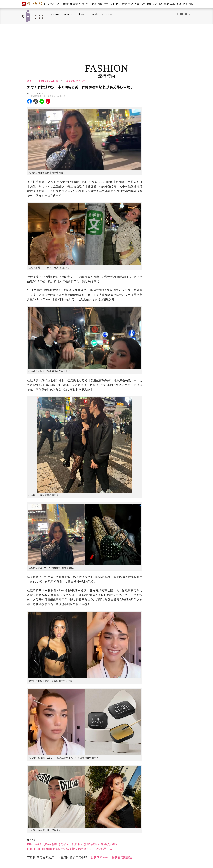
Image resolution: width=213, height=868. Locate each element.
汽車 (137, 4)
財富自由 (67, 4)
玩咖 (173, 4)
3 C (155, 4)
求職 (191, 4)
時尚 (143, 4)
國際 (100, 4)
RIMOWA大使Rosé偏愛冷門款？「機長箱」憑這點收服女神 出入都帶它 (73, 844)
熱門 (53, 4)
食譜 (179, 4)
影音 (118, 4)
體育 (149, 4)
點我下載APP (100, 858)
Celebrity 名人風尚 (75, 81)
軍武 (76, 4)
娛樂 (131, 4)
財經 (125, 4)
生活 (88, 4)
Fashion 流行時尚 (49, 81)
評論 (160, 4)
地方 (106, 4)
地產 (185, 4)
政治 (59, 4)
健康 (94, 4)
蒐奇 (112, 4)
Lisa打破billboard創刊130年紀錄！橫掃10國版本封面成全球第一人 (70, 849)
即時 (47, 4)
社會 (82, 4)
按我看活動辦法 (122, 858)
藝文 (167, 4)
